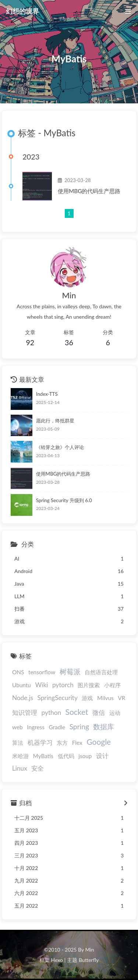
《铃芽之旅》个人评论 (60, 447)
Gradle (57, 727)
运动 (115, 713)
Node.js (23, 698)
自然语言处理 (101, 672)
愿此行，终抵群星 (55, 421)
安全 (38, 768)
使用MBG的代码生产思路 (89, 191)
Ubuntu (22, 685)
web (17, 727)
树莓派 (70, 671)
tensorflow (42, 672)
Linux (20, 768)
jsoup (85, 756)
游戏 (87, 698)
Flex (77, 743)
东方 (62, 743)
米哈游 (20, 756)
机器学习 (40, 742)
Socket (77, 712)
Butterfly (89, 960)
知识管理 (25, 712)
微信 (99, 712)
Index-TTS (47, 394)
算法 (18, 743)
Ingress (36, 727)
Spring (79, 727)
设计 (102, 756)
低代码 (66, 756)
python (51, 712)
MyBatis (43, 756)
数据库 (104, 727)
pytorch (63, 685)
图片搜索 (89, 685)
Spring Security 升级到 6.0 (64, 500)
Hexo (57, 960)
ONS (18, 672)
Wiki (42, 685)
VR (121, 698)
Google (99, 742)
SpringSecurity (58, 698)
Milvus (105, 698)
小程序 (112, 685)
